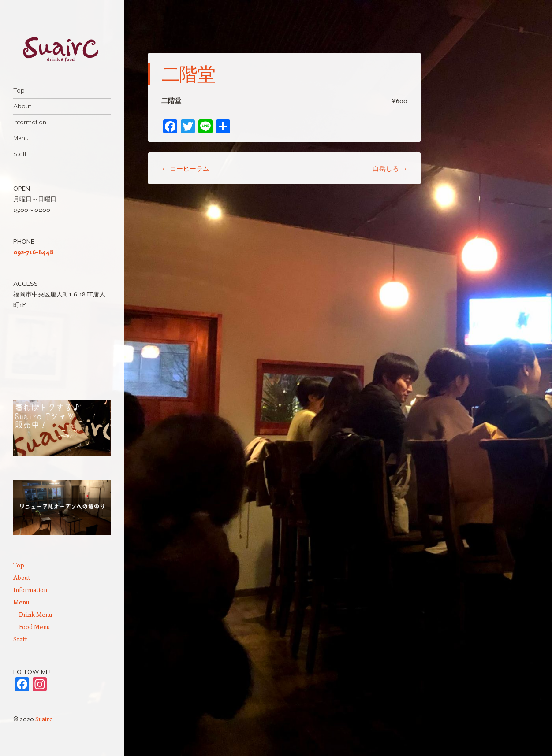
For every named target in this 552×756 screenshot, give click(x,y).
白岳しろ (390, 168)
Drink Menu (35, 614)
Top (19, 90)
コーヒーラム (185, 168)
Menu (21, 138)
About (22, 106)
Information (30, 122)
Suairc (44, 719)
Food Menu (34, 627)
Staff (20, 154)
